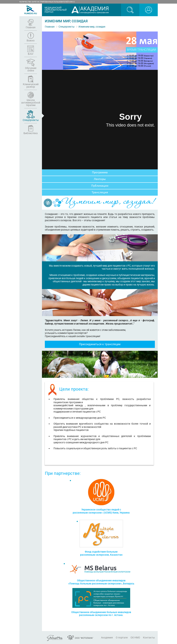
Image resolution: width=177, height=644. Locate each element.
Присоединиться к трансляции (100, 344)
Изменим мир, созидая (92, 27)
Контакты (149, 638)
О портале (122, 638)
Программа (100, 173)
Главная (50, 27)
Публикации (100, 186)
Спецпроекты (67, 27)
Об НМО (135, 638)
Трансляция (100, 192)
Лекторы (100, 179)
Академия (107, 638)
